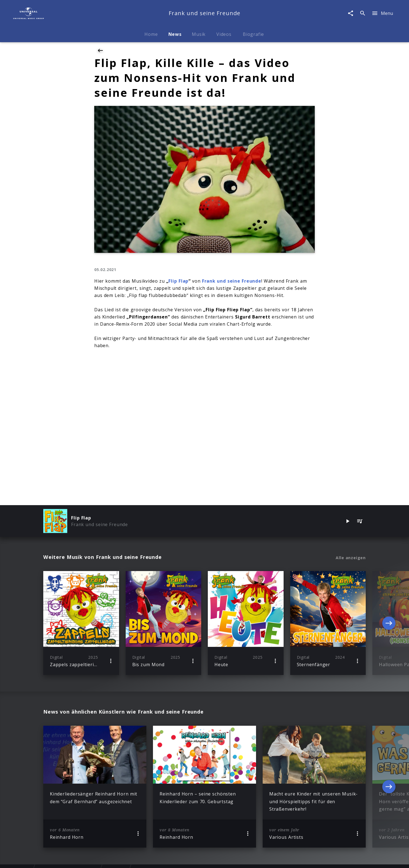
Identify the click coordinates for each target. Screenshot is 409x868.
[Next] (389, 623)
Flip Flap (178, 281)
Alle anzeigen (351, 558)
